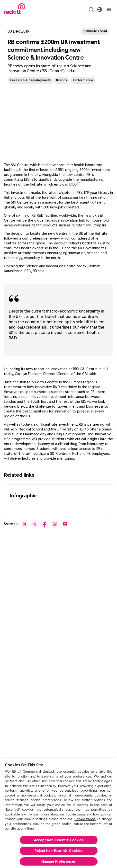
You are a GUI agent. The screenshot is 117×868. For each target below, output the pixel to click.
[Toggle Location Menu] (100, 9)
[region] (58, 813)
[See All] (18, 576)
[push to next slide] (22, 720)
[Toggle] (109, 9)
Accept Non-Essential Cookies (59, 840)
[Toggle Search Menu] (91, 9)
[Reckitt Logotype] (15, 9)
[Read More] (58, 648)
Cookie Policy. (85, 819)
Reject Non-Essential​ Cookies (59, 851)
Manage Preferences (59, 861)
